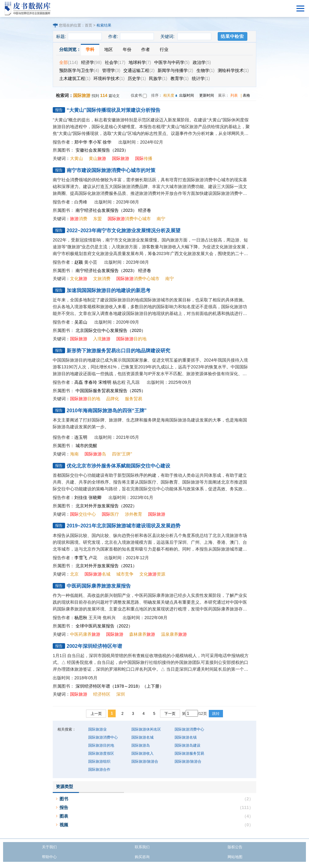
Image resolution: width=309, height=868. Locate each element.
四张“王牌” (122, 454)
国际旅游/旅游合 (145, 761)
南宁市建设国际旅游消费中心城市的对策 (111, 170)
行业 (164, 49)
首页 (89, 25)
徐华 (107, 142)
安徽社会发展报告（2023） (102, 150)
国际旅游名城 (142, 737)
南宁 (161, 219)
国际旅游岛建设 (187, 745)
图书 (64, 799)
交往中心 (83, 514)
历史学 (137, 78)
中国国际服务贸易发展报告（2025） (111, 391)
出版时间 (187, 95)
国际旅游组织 (99, 761)
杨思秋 (81, 618)
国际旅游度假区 (101, 753)
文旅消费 (102, 279)
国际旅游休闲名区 (146, 729)
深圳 (121, 694)
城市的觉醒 (86, 446)
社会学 (115, 62)
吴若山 (81, 322)
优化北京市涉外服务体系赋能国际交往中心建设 (118, 466)
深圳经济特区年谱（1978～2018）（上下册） (120, 686)
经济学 (91, 62)
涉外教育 (134, 514)
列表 (234, 95)
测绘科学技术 (233, 70)
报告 (64, 807)
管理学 (111, 70)
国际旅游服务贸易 (189, 753)
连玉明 (81, 437)
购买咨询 (142, 857)
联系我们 (142, 847)
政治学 (202, 62)
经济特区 (102, 694)
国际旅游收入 (142, 753)
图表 (64, 816)
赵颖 (79, 262)
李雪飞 (81, 558)
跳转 (216, 714)
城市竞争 (125, 574)
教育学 (180, 78)
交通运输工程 (139, 70)
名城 (97, 574)
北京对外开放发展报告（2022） (106, 506)
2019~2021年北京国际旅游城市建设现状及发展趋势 (124, 526)
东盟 (97, 219)
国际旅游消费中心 (189, 729)
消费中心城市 (129, 219)
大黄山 (76, 158)
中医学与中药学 (172, 62)
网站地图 (235, 857)
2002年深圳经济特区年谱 (94, 646)
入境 (102, 339)
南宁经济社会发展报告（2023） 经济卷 (113, 210)
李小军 (95, 142)
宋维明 (105, 382)
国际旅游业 (97, 729)
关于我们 (49, 847)
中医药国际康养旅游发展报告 (99, 586)
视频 (64, 825)
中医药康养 (85, 634)
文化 (79, 279)
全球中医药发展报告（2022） (104, 626)
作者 (146, 49)
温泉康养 (174, 634)
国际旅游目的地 (101, 745)
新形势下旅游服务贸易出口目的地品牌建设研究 (118, 351)
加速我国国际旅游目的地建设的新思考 (109, 290)
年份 (127, 49)
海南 (74, 454)
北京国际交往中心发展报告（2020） (111, 330)
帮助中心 (49, 857)
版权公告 (235, 847)
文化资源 (152, 574)
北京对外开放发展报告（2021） (106, 566)
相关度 (169, 95)
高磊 (79, 382)
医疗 (110, 514)
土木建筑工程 (75, 78)
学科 (90, 49)
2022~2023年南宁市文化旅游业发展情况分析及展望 (124, 231)
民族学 (158, 78)
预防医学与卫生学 (79, 70)
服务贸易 (134, 399)
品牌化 (113, 399)
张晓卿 (95, 497)
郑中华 (81, 142)
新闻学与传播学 (175, 70)
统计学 (201, 78)
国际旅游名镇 (186, 737)
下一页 (170, 714)
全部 (69, 62)
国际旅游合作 (99, 769)
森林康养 (142, 634)
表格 (246, 95)
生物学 (206, 70)
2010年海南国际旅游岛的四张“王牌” (107, 411)
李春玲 (91, 382)
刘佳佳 (81, 497)
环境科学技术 (109, 78)
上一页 (96, 714)
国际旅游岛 (141, 745)
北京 (74, 574)
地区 (109, 49)
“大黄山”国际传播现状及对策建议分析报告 (113, 110)
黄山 (97, 158)
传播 (144, 158)
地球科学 (140, 62)
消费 (79, 219)
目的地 (131, 339)
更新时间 (207, 95)
